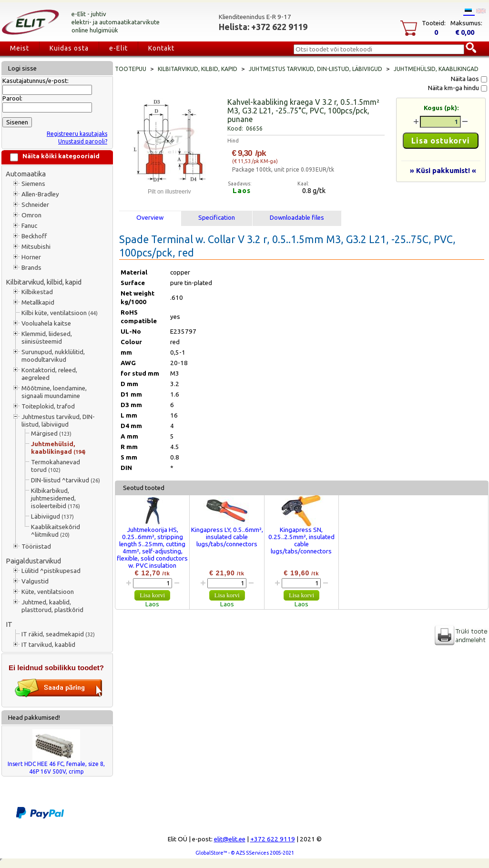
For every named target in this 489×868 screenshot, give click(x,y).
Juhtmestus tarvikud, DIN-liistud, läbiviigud (58, 421)
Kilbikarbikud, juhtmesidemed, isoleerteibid (56, 498)
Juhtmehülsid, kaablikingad (58, 448)
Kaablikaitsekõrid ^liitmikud (56, 531)
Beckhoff (34, 236)
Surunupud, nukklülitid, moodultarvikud (53, 356)
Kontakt (161, 48)
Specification (217, 218)
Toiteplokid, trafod (48, 406)
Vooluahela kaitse (46, 323)
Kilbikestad (37, 292)
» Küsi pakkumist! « (443, 170)
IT (9, 624)
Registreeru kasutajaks (77, 134)
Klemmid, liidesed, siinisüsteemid (47, 338)
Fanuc (29, 226)
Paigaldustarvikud (33, 561)
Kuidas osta (69, 48)
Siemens (33, 184)
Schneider (35, 205)
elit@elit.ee (230, 839)
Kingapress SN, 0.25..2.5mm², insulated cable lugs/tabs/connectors (301, 541)
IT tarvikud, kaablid (48, 645)
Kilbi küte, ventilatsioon (60, 313)
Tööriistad (36, 546)
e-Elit (118, 48)
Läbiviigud (52, 516)
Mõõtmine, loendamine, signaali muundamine (54, 392)
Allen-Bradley (40, 194)
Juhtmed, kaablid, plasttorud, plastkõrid (52, 606)
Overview (150, 218)
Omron (31, 215)
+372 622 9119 (273, 839)
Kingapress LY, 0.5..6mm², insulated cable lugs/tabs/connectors (227, 537)
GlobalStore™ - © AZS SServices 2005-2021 (245, 853)
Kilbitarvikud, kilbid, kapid (44, 282)
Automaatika (26, 174)
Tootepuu (131, 69)
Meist (20, 48)
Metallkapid (38, 302)
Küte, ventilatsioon (48, 592)
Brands (31, 268)
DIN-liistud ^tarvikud (66, 480)
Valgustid (35, 581)
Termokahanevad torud (56, 466)
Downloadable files (297, 218)
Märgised (51, 434)
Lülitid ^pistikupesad (51, 571)
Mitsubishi (36, 247)
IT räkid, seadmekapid (58, 634)
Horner (31, 257)
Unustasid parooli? (83, 141)
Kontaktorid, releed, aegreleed (49, 374)
